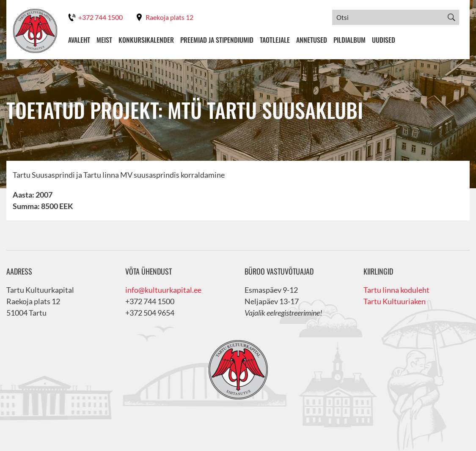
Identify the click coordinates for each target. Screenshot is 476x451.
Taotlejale (275, 40)
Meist (104, 40)
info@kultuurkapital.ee (163, 290)
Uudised (384, 40)
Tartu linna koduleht (396, 290)
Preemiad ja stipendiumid (217, 40)
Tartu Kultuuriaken (395, 301)
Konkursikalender (146, 40)
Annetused (312, 40)
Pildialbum (349, 40)
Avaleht (79, 40)
